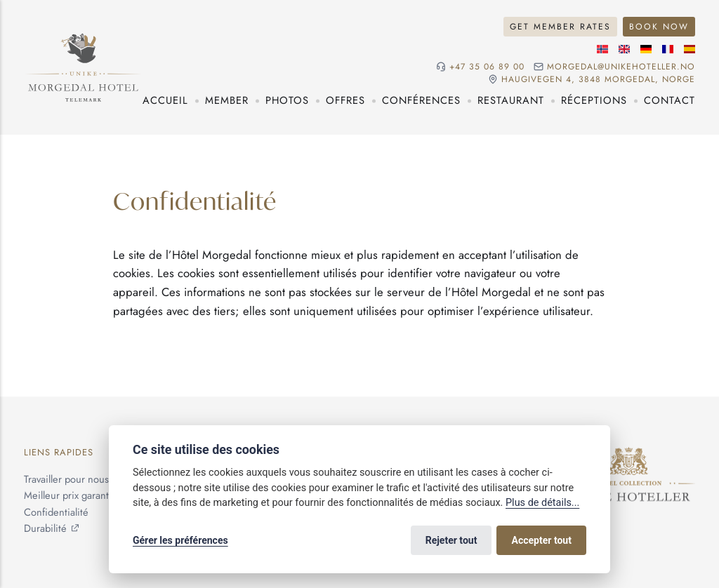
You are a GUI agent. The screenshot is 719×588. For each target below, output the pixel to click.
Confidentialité (56, 512)
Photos (287, 100)
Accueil (165, 100)
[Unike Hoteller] (629, 455)
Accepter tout (542, 540)
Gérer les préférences (180, 540)
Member (227, 100)
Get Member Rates (560, 27)
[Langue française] (668, 49)
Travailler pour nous (66, 479)
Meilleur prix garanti (68, 495)
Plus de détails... (542, 503)
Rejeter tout (451, 540)
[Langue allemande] (646, 49)
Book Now (659, 27)
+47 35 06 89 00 (487, 67)
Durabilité (45, 528)
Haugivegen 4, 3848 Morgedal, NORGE (598, 80)
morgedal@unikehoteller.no (621, 67)
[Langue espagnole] (690, 49)
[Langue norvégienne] (602, 49)
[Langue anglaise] (624, 49)
